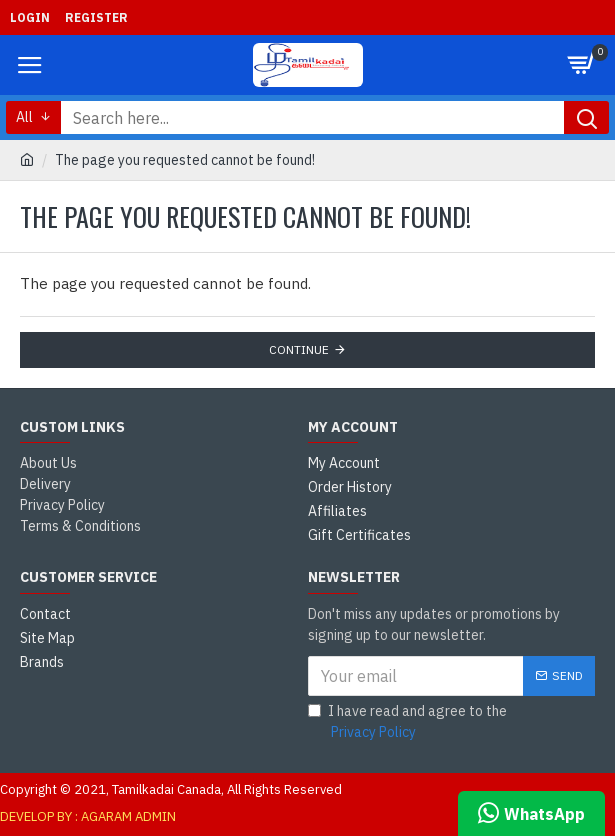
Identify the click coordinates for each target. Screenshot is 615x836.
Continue (299, 349)
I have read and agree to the (407, 722)
